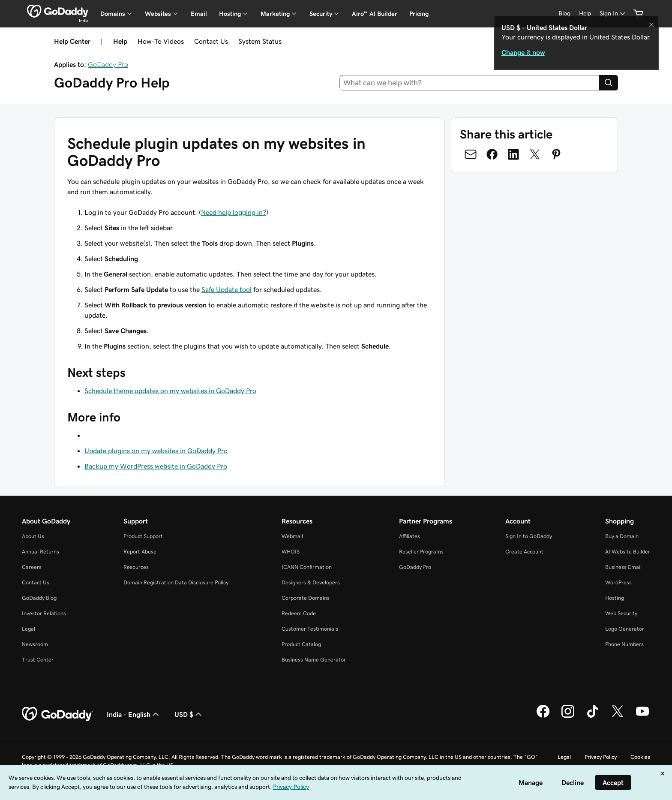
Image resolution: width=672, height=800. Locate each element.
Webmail (292, 536)
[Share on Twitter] (535, 154)
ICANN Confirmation (307, 567)
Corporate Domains (306, 598)
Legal (28, 629)
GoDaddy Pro (108, 64)
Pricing (419, 14)
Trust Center (38, 660)
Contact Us (211, 41)
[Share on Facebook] (492, 154)
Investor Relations (44, 613)
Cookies (640, 757)
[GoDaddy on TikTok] (593, 716)
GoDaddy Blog (39, 598)
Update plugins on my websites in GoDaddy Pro (156, 451)
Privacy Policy (601, 757)
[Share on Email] (471, 154)
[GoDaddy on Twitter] (618, 716)
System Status (260, 41)
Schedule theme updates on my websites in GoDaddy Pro (170, 391)
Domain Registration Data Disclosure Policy (176, 582)
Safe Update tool (226, 289)
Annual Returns (40, 552)
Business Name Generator (314, 660)
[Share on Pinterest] (556, 154)
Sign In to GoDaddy (529, 536)
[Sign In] (613, 14)
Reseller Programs (421, 552)
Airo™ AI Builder (375, 14)
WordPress (618, 582)
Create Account (524, 552)
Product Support (143, 536)
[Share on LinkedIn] (513, 154)
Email (199, 14)
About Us (33, 536)
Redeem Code (299, 613)
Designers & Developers (311, 582)
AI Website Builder (628, 552)
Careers (32, 567)
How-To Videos (161, 41)
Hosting (615, 598)
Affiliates (409, 536)
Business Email (623, 567)
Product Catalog (301, 644)
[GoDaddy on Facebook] (543, 716)
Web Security (621, 613)
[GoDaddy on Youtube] (642, 716)
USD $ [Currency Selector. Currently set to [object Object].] (189, 714)
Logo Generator (625, 629)
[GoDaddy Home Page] (57, 714)
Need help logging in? (234, 212)
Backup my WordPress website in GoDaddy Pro (156, 466)
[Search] (609, 83)
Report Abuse (140, 552)
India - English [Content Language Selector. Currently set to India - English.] (134, 714)
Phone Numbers (624, 644)
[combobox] (469, 83)
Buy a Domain (622, 536)
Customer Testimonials (310, 629)
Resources (136, 567)
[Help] (585, 14)
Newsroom (35, 644)
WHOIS (291, 552)
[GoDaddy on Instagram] (568, 716)
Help (120, 41)
